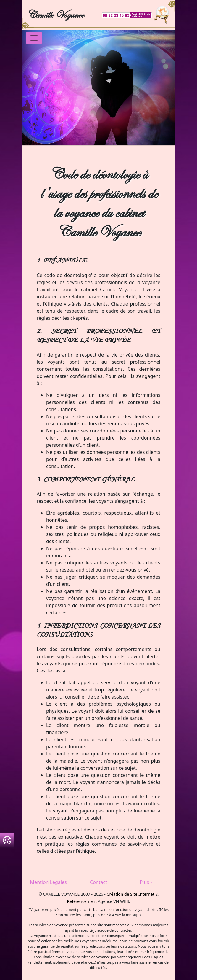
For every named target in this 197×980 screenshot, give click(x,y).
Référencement (82, 901)
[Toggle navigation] (34, 38)
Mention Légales (49, 882)
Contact (98, 882)
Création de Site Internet (131, 894)
